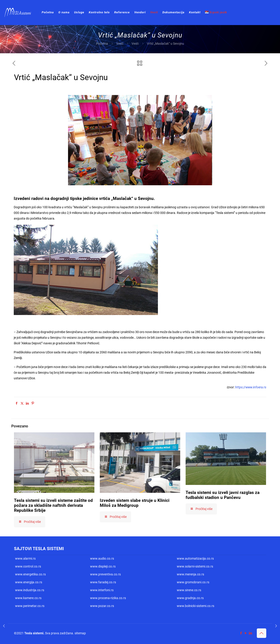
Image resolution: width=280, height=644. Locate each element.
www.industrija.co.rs (30, 590)
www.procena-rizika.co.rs (108, 598)
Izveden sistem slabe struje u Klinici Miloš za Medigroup (135, 503)
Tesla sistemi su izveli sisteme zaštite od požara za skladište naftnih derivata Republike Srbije (53, 505)
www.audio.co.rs (102, 558)
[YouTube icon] (246, 633)
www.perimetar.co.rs (30, 606)
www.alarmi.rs (25, 558)
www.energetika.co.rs (30, 574)
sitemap (80, 633)
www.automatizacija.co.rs (195, 558)
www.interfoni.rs (102, 590)
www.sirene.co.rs (189, 590)
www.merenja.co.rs (190, 574)
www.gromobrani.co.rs (193, 582)
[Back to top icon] (262, 633)
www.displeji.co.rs (103, 566)
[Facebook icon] (241, 633)
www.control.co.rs (28, 566)
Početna (102, 44)
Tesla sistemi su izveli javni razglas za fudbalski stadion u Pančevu (223, 495)
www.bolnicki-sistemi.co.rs (196, 606)
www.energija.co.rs (29, 582)
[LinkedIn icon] (251, 633)
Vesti (120, 44)
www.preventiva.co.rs (105, 574)
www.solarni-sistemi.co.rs (195, 566)
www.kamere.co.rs (28, 598)
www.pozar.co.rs (102, 606)
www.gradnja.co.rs (190, 598)
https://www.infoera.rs (251, 387)
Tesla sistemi (34, 633)
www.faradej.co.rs (103, 582)
